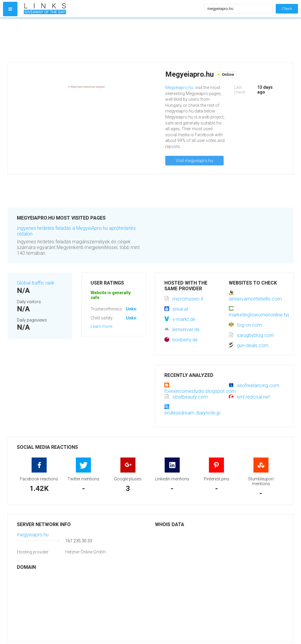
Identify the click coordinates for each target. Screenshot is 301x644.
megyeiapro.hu (33, 535)
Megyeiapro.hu (179, 88)
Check (287, 9)
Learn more (101, 326)
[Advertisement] (113, 40)
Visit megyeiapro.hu (194, 161)
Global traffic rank (36, 283)
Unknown (135, 309)
